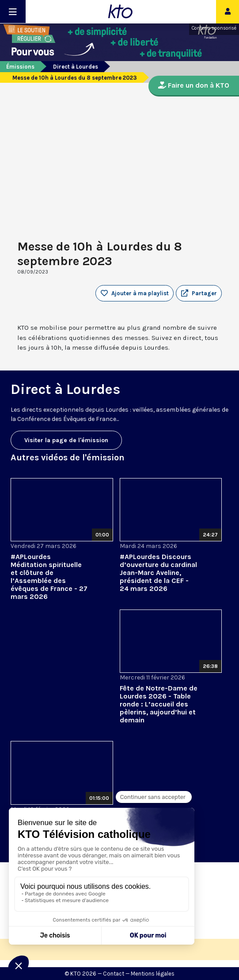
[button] (199, 293)
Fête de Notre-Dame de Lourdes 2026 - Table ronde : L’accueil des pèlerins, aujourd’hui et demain (159, 704)
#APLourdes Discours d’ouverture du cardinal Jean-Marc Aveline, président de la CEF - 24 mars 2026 (158, 573)
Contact (114, 974)
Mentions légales (153, 974)
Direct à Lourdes (76, 67)
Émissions (20, 67)
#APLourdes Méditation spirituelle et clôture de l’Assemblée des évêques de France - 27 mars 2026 (49, 577)
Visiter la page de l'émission (66, 440)
